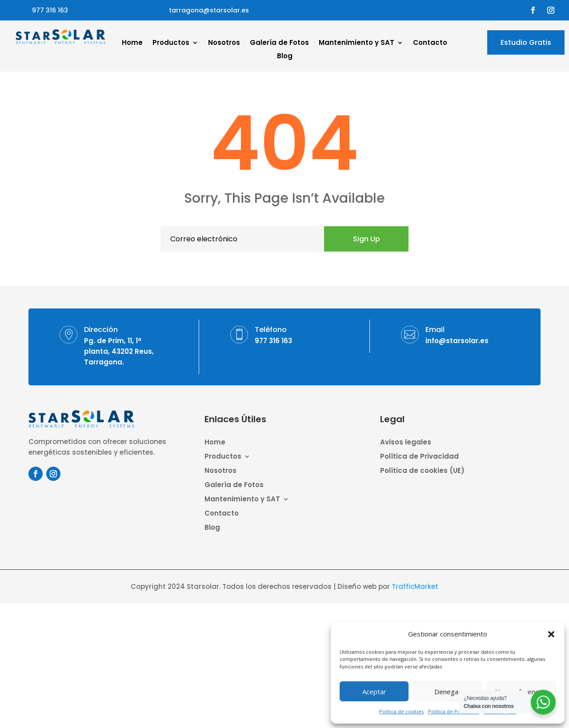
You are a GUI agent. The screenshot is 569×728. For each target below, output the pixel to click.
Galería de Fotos (279, 43)
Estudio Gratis (526, 42)
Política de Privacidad (454, 711)
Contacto (430, 43)
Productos (171, 43)
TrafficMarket (415, 586)
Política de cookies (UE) (422, 471)
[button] (551, 634)
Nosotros (224, 43)
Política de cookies (401, 711)
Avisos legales (406, 443)
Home (132, 43)
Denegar (448, 692)
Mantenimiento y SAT (357, 43)
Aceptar (374, 692)
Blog (285, 57)
